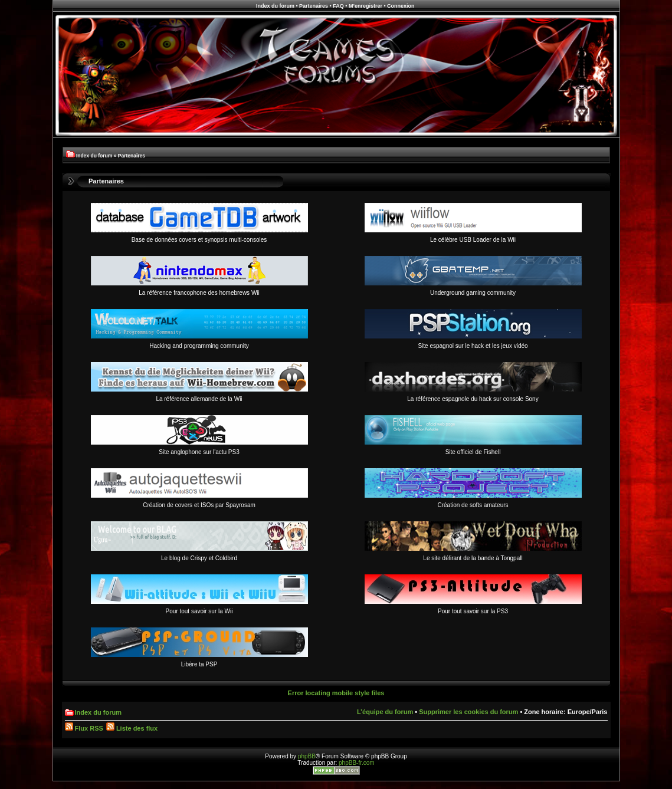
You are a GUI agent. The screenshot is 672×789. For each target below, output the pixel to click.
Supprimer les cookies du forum (468, 712)
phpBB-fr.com (357, 763)
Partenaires (314, 6)
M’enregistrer (365, 6)
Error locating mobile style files (336, 693)
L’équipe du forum (385, 712)
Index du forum (275, 6)
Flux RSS (84, 728)
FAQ (338, 6)
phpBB (307, 756)
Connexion (401, 6)
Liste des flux (132, 728)
